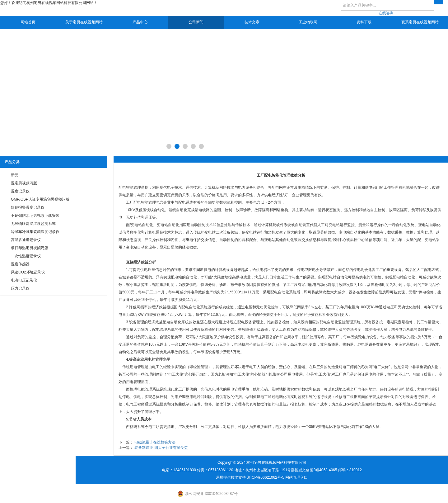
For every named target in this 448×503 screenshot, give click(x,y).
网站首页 (28, 22)
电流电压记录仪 (24, 280)
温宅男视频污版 (24, 183)
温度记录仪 (20, 191)
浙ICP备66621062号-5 (266, 477)
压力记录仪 (20, 288)
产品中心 (140, 22)
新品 (15, 175)
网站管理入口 (296, 477)
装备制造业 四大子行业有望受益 (161, 448)
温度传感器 (20, 264)
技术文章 (252, 22)
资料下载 (364, 22)
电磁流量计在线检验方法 (155, 442)
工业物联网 (308, 22)
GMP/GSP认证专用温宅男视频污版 (40, 199)
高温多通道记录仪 (26, 240)
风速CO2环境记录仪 (28, 272)
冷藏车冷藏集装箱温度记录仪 (35, 232)
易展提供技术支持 (231, 477)
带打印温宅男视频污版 (30, 248)
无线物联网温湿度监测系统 (33, 224)
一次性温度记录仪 (26, 256)
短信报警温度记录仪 (28, 207)
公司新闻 (196, 22)
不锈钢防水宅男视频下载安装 (35, 216)
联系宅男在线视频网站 (420, 22)
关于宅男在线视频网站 (84, 22)
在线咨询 (386, 13)
